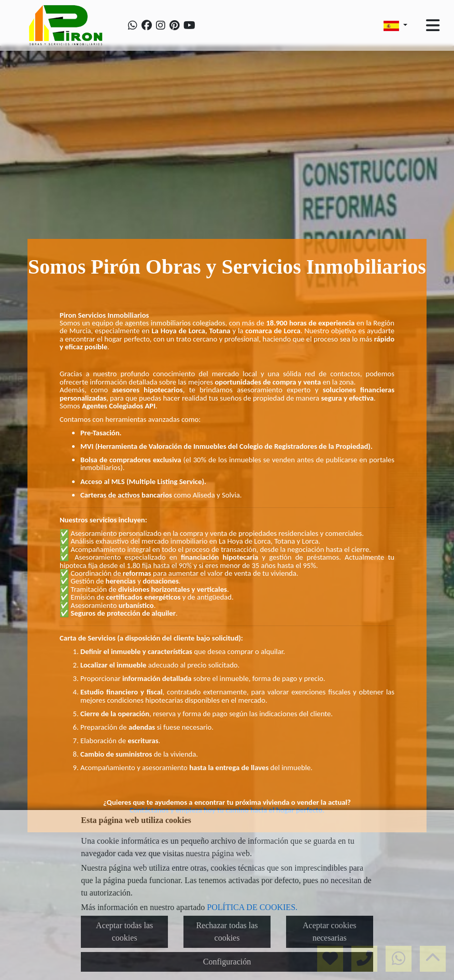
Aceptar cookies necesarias (330, 932)
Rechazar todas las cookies (227, 932)
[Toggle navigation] (433, 25)
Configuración (227, 962)
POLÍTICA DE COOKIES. (252, 907)
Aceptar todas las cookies (124, 932)
